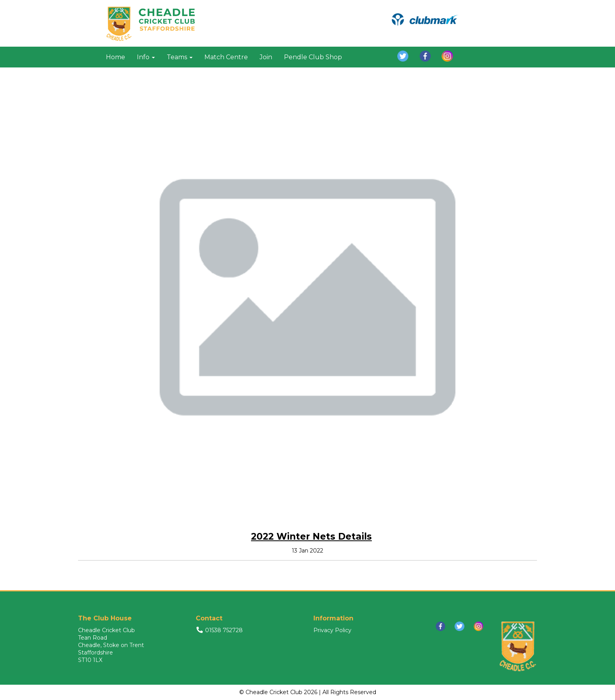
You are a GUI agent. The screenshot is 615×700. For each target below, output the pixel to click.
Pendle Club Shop (313, 57)
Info (146, 57)
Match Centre (226, 57)
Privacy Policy (332, 630)
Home (116, 57)
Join (266, 57)
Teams (180, 57)
